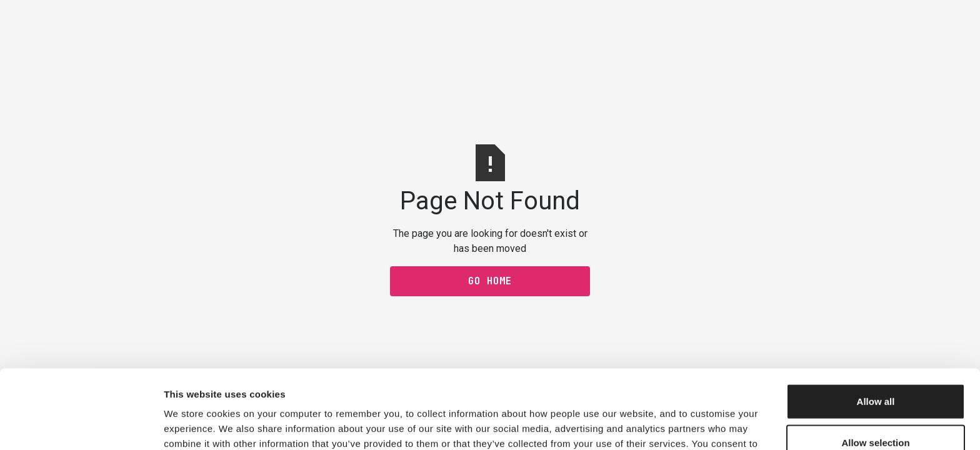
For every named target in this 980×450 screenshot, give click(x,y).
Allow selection (875, 368)
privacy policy (451, 385)
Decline (875, 409)
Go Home (490, 281)
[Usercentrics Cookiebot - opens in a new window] (81, 426)
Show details (656, 425)
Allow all (876, 327)
